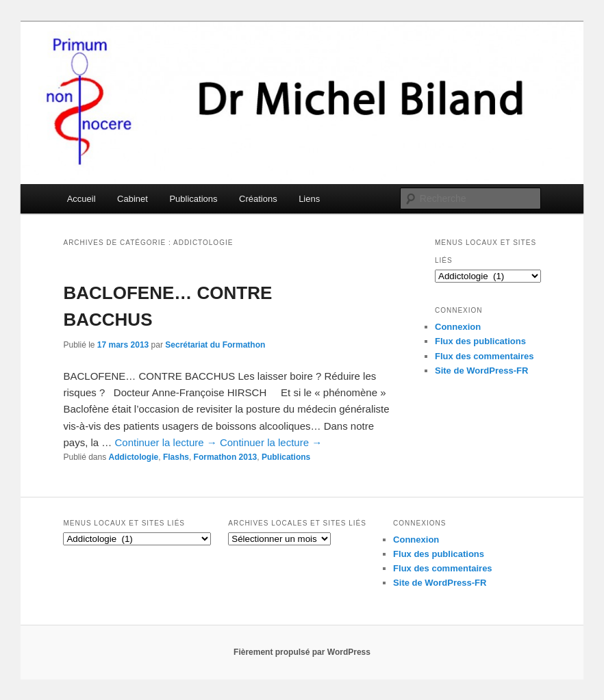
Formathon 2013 (226, 457)
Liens (309, 199)
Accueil (81, 199)
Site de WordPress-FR (481, 371)
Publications (193, 199)
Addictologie (134, 457)
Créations (258, 199)
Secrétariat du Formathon (215, 345)
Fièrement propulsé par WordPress (302, 652)
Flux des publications (480, 341)
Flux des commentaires (485, 356)
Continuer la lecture (166, 442)
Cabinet (133, 199)
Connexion (458, 327)
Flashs (176, 457)
